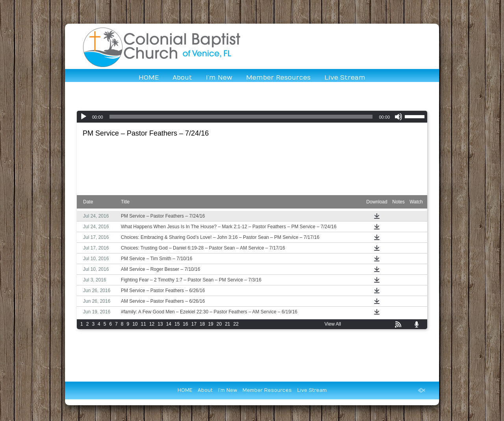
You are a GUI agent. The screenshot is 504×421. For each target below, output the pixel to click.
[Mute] (398, 117)
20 (219, 324)
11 (144, 324)
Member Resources (278, 78)
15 (177, 324)
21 (227, 324)
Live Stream (345, 78)
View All (333, 324)
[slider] (241, 117)
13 (160, 324)
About (182, 78)
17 (194, 324)
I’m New (219, 78)
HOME (149, 78)
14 (169, 324)
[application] (252, 117)
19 (210, 324)
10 (135, 324)
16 (185, 324)
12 (152, 324)
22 (236, 324)
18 (202, 324)
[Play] (83, 117)
